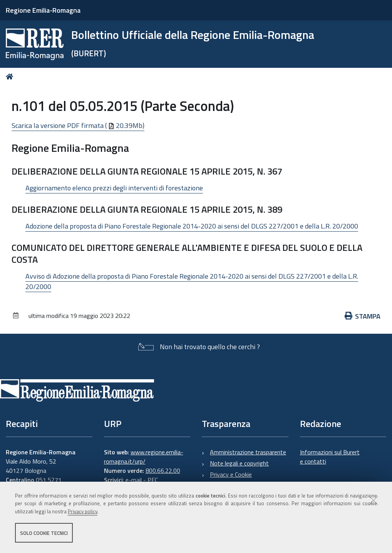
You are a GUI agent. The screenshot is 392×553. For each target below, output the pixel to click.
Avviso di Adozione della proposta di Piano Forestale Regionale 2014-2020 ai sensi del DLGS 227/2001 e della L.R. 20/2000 (192, 281)
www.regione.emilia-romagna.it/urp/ (144, 457)
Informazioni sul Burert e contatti (330, 457)
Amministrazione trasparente (248, 452)
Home (11, 76)
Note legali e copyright (239, 463)
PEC (153, 480)
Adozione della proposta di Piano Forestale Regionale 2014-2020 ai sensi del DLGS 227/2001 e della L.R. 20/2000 (192, 226)
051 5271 (49, 480)
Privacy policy (83, 512)
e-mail (134, 480)
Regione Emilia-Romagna (43, 10)
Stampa (363, 316)
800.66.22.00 (163, 471)
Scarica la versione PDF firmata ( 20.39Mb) (78, 125)
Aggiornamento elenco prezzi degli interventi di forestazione (114, 188)
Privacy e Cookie (231, 474)
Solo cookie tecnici (44, 533)
